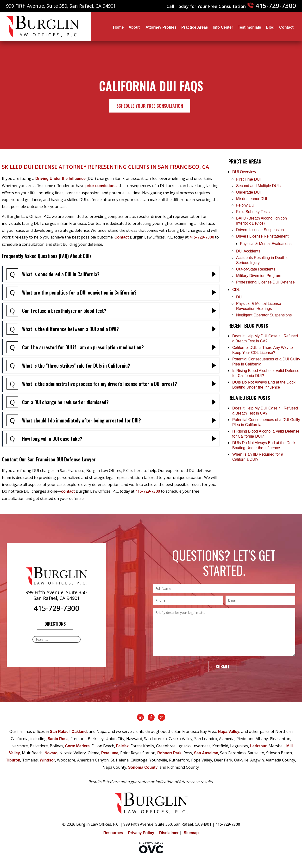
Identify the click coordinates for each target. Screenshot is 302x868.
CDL (236, 290)
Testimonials (249, 27)
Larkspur (258, 746)
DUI (239, 297)
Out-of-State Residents (256, 269)
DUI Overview (244, 172)
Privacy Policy (141, 833)
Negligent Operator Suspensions (264, 315)
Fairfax (122, 746)
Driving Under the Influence (60, 179)
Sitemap (191, 833)
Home (118, 27)
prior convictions (101, 186)
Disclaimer (169, 833)
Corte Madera (77, 746)
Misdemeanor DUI (252, 199)
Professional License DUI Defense (265, 282)
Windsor (47, 760)
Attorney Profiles (161, 27)
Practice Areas (195, 27)
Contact (286, 27)
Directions (55, 624)
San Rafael (60, 732)
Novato (51, 753)
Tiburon (13, 760)
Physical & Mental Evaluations (266, 244)
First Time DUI (248, 179)
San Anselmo (206, 753)
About (135, 27)
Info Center (223, 27)
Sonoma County (143, 767)
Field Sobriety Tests (253, 212)
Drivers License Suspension (261, 230)
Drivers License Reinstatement (262, 236)
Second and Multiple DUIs (258, 186)
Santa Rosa (58, 739)
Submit (223, 667)
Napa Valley (229, 732)
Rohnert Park (169, 753)
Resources (113, 833)
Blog (270, 27)
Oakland (79, 732)
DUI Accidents (248, 251)
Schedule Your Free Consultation (150, 106)
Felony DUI (246, 205)
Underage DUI (248, 192)
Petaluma (110, 753)
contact (68, 491)
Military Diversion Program (259, 276)
